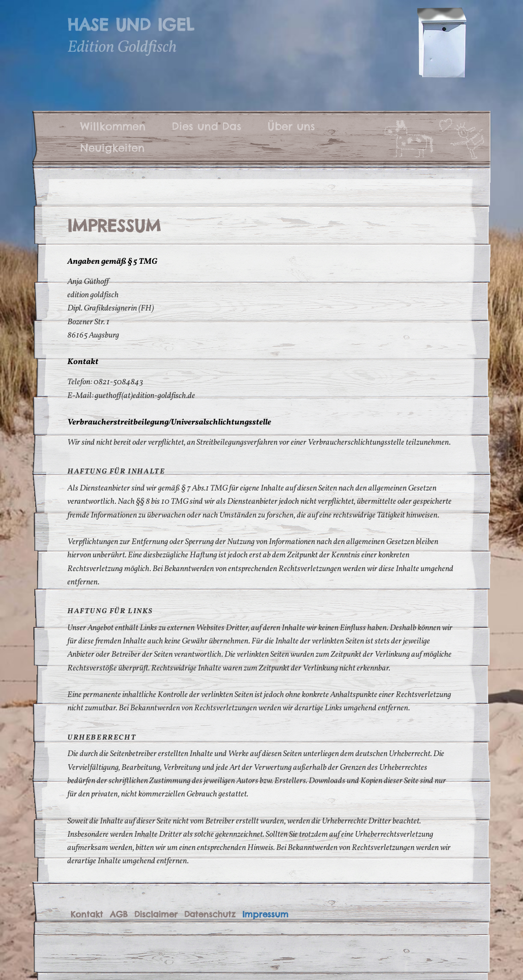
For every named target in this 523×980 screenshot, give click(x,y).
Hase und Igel (131, 25)
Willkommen (113, 126)
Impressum (265, 914)
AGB (119, 914)
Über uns (291, 126)
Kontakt (87, 914)
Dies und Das (207, 126)
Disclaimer (156, 914)
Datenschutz (210, 914)
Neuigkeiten (112, 147)
